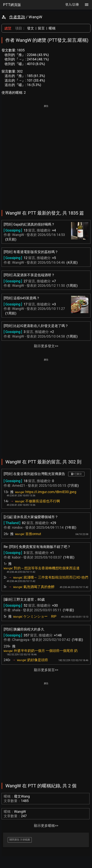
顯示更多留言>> (46, 670)
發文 (31, 28)
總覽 (8, 28)
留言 (41, 28)
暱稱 (52, 28)
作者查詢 (17, 17)
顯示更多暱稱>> (46, 826)
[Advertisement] (46, 155)
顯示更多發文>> (46, 346)
